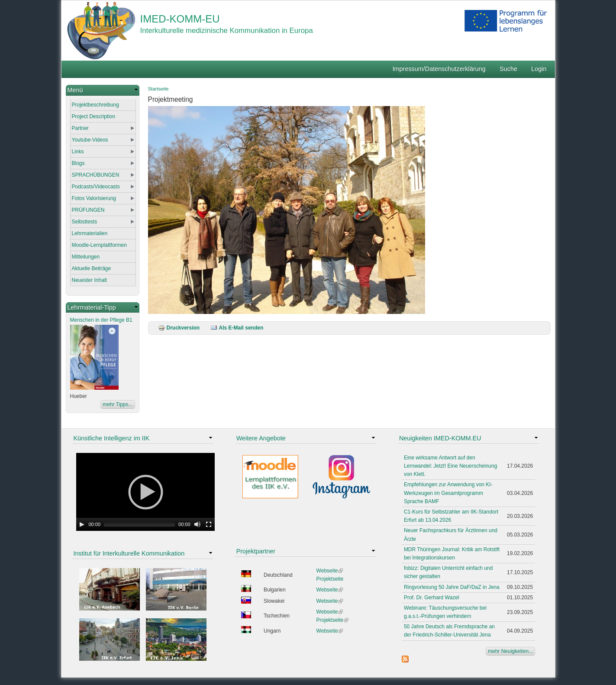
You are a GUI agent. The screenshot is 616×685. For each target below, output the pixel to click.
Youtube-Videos (90, 140)
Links (78, 152)
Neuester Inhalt (89, 280)
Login (539, 69)
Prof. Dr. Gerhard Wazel (432, 598)
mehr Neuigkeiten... (510, 651)
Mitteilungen (86, 257)
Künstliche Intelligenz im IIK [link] (112, 438)
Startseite (158, 89)
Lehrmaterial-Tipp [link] (92, 307)
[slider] (139, 524)
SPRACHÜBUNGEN (96, 175)
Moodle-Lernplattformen (99, 245)
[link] (103, 90)
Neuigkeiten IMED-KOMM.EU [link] (440, 438)
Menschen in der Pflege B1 (101, 320)
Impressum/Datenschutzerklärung (439, 69)
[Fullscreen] (209, 524)
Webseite (330, 571)
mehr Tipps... (118, 404)
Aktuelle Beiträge (92, 268)
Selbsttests (85, 222)
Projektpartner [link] (256, 551)
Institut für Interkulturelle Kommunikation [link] (129, 553)
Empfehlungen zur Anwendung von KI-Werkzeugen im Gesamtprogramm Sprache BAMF (448, 493)
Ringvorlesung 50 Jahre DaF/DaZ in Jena (452, 587)
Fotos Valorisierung (94, 198)
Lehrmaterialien (90, 233)
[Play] (82, 524)
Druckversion (179, 328)
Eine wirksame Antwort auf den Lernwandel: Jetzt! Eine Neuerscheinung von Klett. (450, 466)
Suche (508, 69)
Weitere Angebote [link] (261, 438)
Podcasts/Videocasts (96, 187)
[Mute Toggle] (197, 524)
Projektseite (330, 579)
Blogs (78, 163)
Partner (80, 128)
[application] (145, 492)
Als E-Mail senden (237, 328)
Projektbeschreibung (95, 105)
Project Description (94, 116)
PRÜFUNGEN (88, 210)
